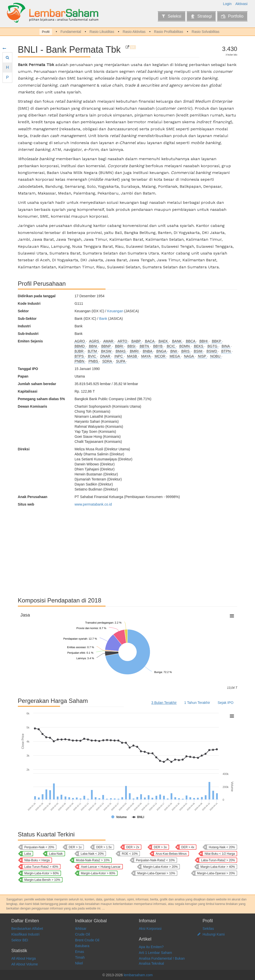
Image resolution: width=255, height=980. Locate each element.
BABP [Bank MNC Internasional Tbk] (137, 341)
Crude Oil (83, 934)
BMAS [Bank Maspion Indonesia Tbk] (121, 351)
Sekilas (208, 929)
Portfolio (232, 16)
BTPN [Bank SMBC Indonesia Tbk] (226, 351)
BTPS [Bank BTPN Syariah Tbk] (80, 356)
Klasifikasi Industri (25, 934)
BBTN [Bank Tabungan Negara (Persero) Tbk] (145, 346)
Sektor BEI (20, 940)
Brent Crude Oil (87, 940)
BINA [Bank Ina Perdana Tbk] (226, 346)
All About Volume (25, 964)
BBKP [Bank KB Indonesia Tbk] (217, 341)
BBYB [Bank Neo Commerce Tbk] (158, 346)
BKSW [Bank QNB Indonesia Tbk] (107, 351)
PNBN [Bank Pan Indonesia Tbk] (80, 361)
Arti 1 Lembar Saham (156, 953)
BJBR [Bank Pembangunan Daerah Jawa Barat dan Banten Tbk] (80, 351)
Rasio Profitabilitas (169, 32)
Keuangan (115, 311)
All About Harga (23, 958)
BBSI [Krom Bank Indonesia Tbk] (132, 346)
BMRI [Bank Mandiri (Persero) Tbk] (135, 351)
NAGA (189, 356)
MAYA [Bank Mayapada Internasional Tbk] (146, 356)
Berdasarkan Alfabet (27, 929)
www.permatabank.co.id (93, 504)
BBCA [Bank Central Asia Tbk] (191, 341)
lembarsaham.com (138, 975)
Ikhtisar (81, 929)
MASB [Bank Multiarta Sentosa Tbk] (133, 356)
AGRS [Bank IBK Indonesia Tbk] (95, 341)
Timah (80, 957)
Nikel (79, 963)
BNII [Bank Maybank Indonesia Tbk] (174, 351)
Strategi (201, 16)
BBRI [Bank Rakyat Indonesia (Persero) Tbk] (120, 346)
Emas (80, 952)
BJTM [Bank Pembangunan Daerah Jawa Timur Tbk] (93, 351)
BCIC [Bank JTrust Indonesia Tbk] (171, 346)
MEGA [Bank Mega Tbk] (175, 356)
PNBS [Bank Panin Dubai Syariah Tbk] (94, 361)
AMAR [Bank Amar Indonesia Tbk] (109, 341)
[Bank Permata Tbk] (127, 47)
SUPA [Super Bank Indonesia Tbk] (121, 361)
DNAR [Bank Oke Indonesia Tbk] (106, 356)
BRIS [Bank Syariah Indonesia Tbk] (186, 351)
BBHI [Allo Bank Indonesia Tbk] (204, 341)
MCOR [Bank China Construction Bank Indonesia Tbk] (161, 356)
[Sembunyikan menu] (4, 48)
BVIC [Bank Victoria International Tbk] (93, 356)
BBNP (107, 346)
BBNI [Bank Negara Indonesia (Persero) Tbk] (94, 346)
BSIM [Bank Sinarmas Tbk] (198, 351)
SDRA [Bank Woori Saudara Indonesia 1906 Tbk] (108, 361)
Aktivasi (241, 4)
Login (227, 4)
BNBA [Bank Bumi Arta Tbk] (148, 351)
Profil (46, 32)
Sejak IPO (225, 703)
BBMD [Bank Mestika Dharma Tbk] (80, 346)
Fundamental (71, 32)
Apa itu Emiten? (151, 947)
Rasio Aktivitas (134, 32)
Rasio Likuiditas (102, 32)
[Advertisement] (128, 549)
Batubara (82, 946)
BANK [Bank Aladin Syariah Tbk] (177, 341)
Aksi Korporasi (150, 929)
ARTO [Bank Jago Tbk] (123, 341)
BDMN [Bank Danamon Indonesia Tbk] (185, 346)
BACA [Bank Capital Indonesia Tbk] (150, 341)
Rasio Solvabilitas (206, 32)
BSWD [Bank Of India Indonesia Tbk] (212, 351)
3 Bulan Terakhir (164, 703)
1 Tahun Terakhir (197, 703)
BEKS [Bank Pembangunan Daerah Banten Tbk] (199, 346)
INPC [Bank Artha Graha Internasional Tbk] (119, 356)
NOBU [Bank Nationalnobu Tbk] (216, 356)
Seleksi (171, 16)
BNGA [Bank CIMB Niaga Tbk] (162, 351)
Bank (103, 319)
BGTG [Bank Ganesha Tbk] (213, 346)
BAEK (164, 341)
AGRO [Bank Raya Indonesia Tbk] (80, 341)
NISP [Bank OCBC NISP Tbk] (202, 356)
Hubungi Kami (214, 934)
